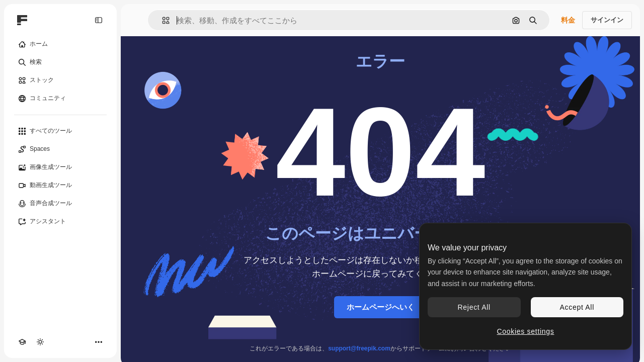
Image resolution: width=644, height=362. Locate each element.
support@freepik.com (359, 348)
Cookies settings (526, 331)
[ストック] (60, 80)
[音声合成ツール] (60, 204)
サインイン (607, 20)
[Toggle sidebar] (99, 20)
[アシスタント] (60, 222)
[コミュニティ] (60, 99)
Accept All (577, 307)
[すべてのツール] (60, 131)
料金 (568, 20)
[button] (162, 20)
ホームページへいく (381, 307)
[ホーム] (60, 44)
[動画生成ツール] (60, 186)
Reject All (474, 307)
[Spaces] (60, 149)
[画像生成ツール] (60, 167)
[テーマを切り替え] (40, 342)
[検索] (60, 62)
